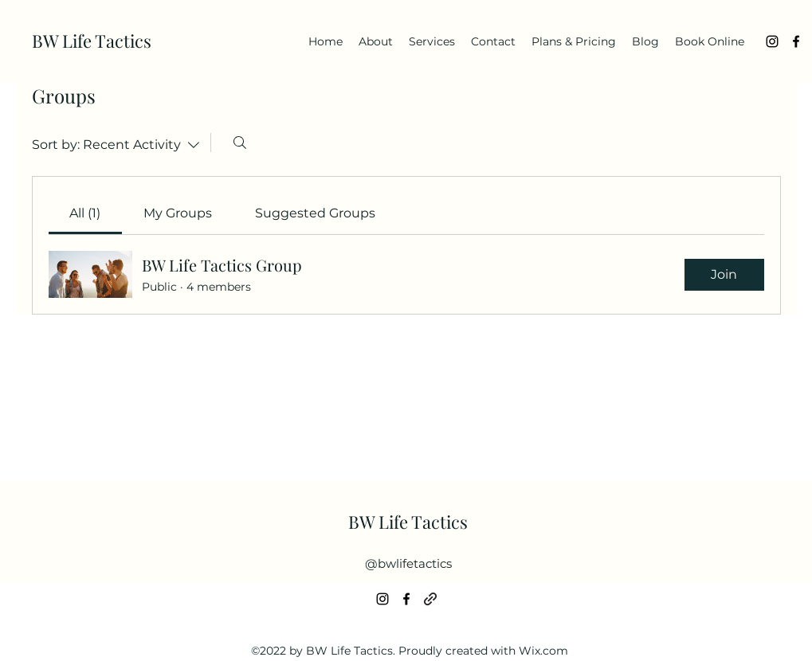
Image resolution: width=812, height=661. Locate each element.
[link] (85, 213)
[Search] (240, 143)
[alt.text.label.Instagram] (772, 41)
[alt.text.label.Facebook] (796, 41)
